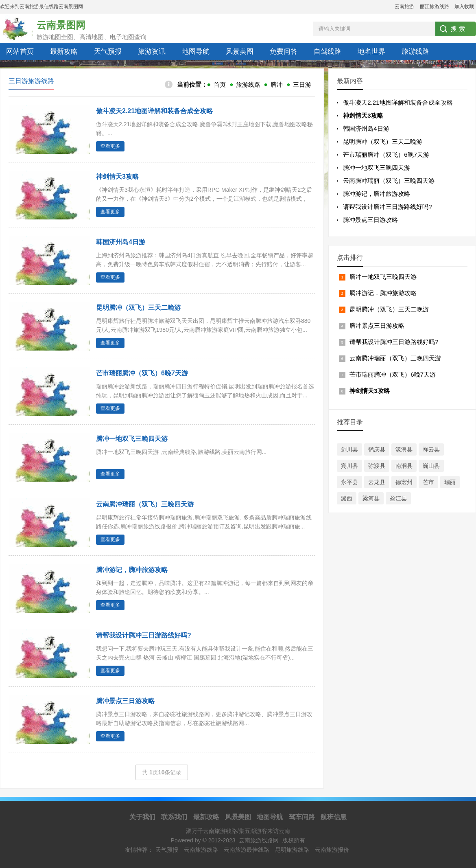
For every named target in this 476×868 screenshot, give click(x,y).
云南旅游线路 (201, 850)
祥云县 (431, 449)
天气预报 (108, 52)
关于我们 (142, 817)
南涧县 (404, 466)
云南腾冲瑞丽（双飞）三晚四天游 (145, 504)
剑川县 (349, 449)
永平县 (349, 482)
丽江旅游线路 (435, 7)
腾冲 (277, 84)
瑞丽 (450, 482)
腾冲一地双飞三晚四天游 (132, 439)
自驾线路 (328, 52)
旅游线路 (415, 52)
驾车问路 (302, 817)
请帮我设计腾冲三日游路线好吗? (144, 635)
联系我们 (174, 817)
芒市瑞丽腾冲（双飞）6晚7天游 (142, 373)
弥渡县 (377, 466)
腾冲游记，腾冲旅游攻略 (132, 570)
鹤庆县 (377, 449)
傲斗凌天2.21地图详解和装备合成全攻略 (154, 111)
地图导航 (196, 52)
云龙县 (377, 482)
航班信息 (334, 817)
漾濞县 (404, 449)
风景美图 (240, 52)
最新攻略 (64, 52)
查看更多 (110, 146)
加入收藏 (464, 7)
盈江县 (398, 498)
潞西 (347, 498)
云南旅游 (404, 7)
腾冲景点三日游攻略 (370, 220)
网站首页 (20, 52)
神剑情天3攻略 (117, 176)
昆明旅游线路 (292, 850)
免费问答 (284, 52)
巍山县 (431, 466)
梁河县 (371, 498)
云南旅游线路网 (259, 840)
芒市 (428, 482)
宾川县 (349, 466)
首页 (220, 84)
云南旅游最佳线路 (247, 850)
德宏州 (404, 482)
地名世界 (371, 52)
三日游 (302, 84)
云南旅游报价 (332, 850)
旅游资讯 (152, 52)
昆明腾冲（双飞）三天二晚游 (138, 308)
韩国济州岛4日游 (121, 242)
